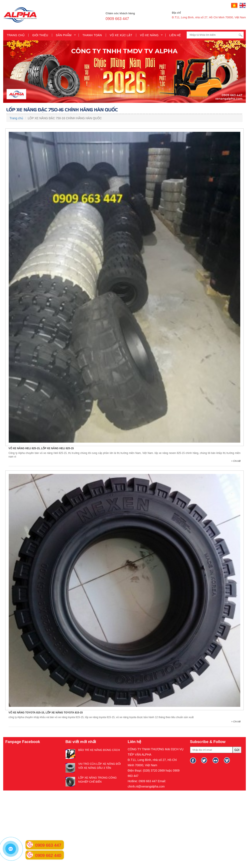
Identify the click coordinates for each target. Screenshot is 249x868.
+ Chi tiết (236, 461)
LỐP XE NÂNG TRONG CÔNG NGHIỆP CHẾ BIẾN (98, 780)
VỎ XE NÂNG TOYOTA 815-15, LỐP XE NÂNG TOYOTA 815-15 (46, 713)
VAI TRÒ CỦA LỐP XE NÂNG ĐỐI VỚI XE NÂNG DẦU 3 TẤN (100, 766)
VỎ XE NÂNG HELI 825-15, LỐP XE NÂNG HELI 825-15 (41, 448)
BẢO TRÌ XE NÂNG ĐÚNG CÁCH (99, 750)
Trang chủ (16, 118)
